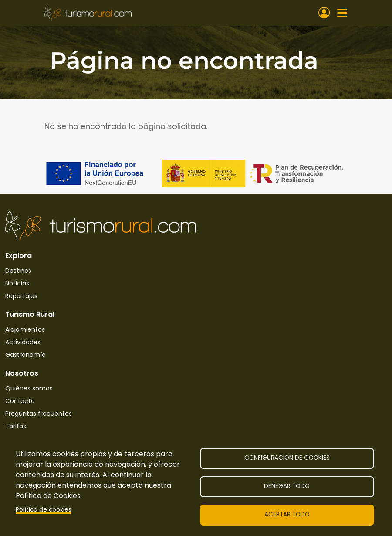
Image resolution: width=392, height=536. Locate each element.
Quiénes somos (29, 388)
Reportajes (21, 296)
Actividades (23, 342)
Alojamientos (25, 329)
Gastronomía (25, 355)
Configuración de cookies (287, 458)
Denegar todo (287, 486)
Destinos (18, 271)
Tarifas (16, 426)
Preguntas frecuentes (39, 414)
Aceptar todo (287, 514)
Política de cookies (44, 510)
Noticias (17, 283)
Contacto (20, 401)
